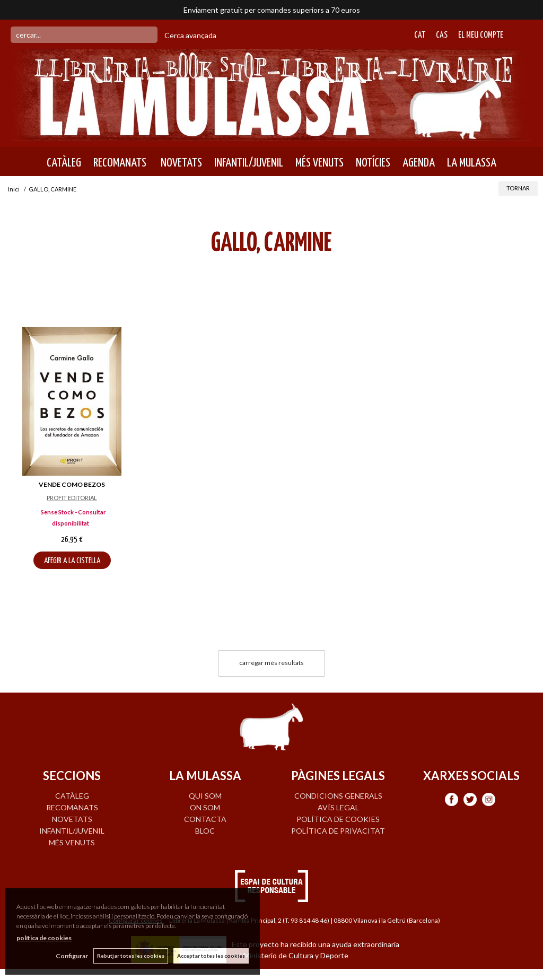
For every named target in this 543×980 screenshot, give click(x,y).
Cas (442, 35)
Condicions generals (338, 796)
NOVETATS (180, 163)
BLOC (205, 831)
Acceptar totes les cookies (211, 956)
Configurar (72, 956)
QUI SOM (205, 796)
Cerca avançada (190, 35)
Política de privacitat (338, 831)
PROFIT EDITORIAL (72, 498)
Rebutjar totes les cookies (131, 956)
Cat (420, 35)
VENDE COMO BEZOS (72, 484)
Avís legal (338, 807)
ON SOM (205, 807)
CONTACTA (205, 819)
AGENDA (419, 163)
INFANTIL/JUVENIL (249, 163)
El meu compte (481, 35)
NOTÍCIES (373, 163)
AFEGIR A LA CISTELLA (72, 561)
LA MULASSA (472, 163)
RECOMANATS (120, 163)
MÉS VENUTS (319, 163)
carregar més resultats (271, 663)
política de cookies (44, 938)
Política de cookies (338, 819)
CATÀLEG (64, 163)
